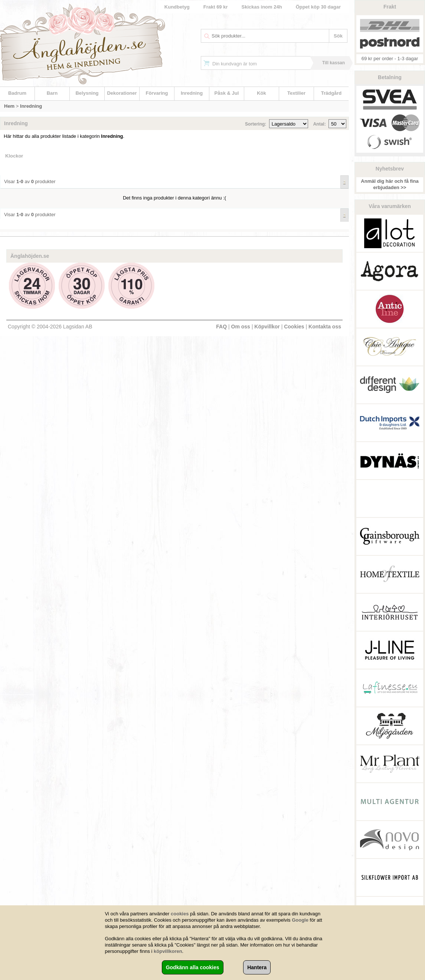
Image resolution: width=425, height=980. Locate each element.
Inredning (192, 93)
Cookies (294, 327)
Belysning (87, 93)
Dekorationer (122, 93)
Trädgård (331, 93)
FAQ (221, 327)
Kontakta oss (325, 327)
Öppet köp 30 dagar (318, 7)
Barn (52, 93)
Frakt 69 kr (216, 7)
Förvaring (157, 93)
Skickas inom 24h (262, 7)
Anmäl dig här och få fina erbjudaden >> (390, 184)
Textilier (296, 93)
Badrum (17, 93)
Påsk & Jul (227, 93)
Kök (261, 93)
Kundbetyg (177, 7)
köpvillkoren (168, 951)
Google (300, 920)
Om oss (241, 327)
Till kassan (334, 63)
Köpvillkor (267, 327)
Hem (9, 106)
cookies (180, 914)
